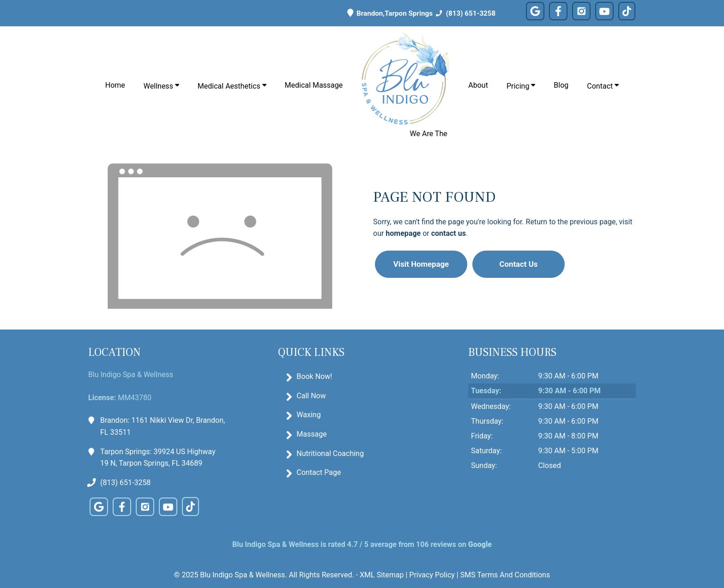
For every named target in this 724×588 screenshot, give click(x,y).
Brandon (362, 13)
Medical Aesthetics (232, 86)
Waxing (308, 415)
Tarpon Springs (409, 13)
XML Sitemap (382, 575)
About (478, 85)
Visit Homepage (421, 264)
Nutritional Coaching (330, 453)
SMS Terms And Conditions (505, 575)
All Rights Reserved (320, 575)
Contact (603, 86)
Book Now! (314, 376)
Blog (561, 85)
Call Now (311, 396)
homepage (403, 233)
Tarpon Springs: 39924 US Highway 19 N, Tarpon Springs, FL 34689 (158, 457)
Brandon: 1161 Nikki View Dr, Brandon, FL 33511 (163, 426)
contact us (449, 233)
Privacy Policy (432, 575)
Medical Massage (314, 85)
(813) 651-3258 (464, 13)
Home (115, 85)
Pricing (521, 86)
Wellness (161, 86)
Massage (311, 434)
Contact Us (519, 264)
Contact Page (319, 472)
